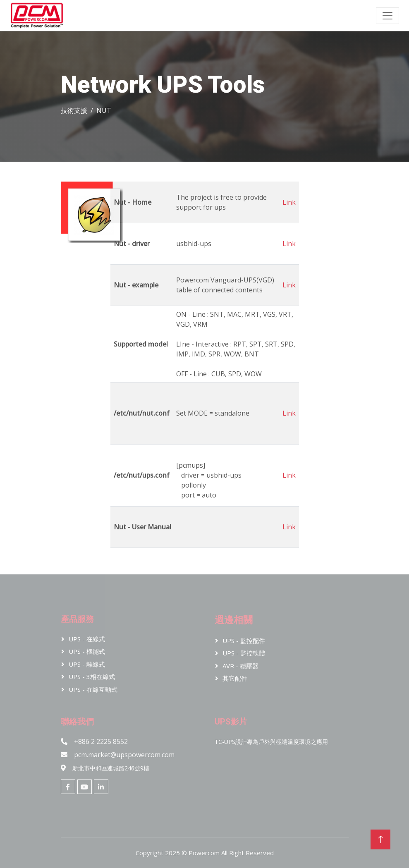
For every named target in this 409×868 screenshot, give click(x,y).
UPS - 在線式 (87, 639)
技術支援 (74, 110)
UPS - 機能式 (87, 651)
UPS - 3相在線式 (92, 677)
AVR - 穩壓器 (240, 666)
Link (289, 202)
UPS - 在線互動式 (93, 689)
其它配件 (235, 678)
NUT (104, 110)
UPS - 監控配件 (244, 641)
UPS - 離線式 (87, 664)
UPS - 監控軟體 (244, 653)
